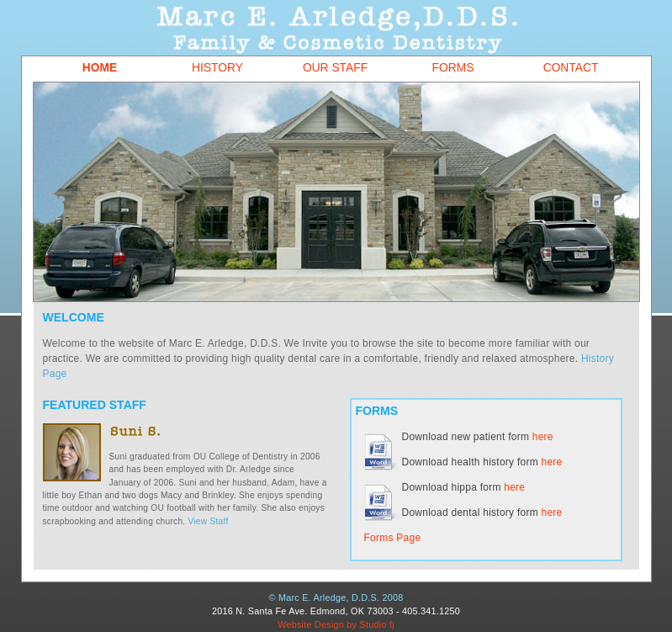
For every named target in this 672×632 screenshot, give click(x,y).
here (543, 437)
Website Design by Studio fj (336, 624)
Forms (453, 68)
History (217, 68)
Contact (571, 68)
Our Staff (335, 68)
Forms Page (393, 538)
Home (100, 68)
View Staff (209, 521)
